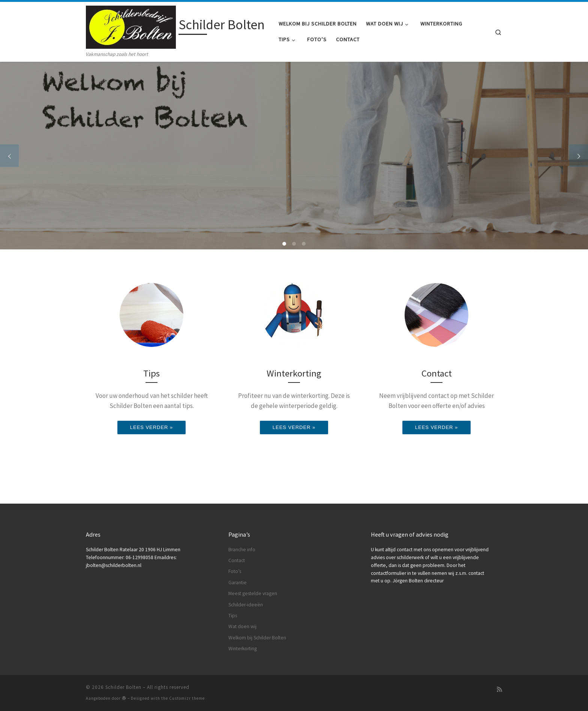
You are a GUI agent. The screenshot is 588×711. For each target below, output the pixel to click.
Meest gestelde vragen (253, 593)
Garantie (238, 583)
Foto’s (235, 571)
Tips (233, 616)
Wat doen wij (242, 626)
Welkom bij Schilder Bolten (257, 638)
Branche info (242, 550)
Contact (237, 560)
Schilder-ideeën (246, 605)
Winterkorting (243, 649)
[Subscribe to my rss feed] (499, 689)
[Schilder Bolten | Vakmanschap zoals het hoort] (131, 26)
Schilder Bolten (123, 687)
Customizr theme (187, 698)
